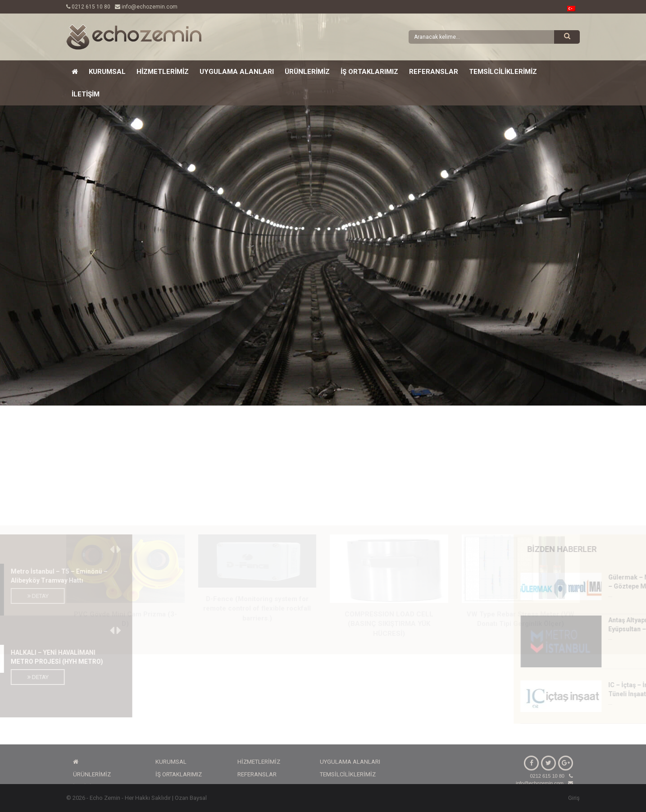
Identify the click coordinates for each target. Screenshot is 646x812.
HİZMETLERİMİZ (163, 72)
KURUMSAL (107, 72)
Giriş (574, 798)
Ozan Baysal (191, 798)
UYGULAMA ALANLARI (237, 72)
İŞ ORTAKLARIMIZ (369, 72)
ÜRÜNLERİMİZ (307, 72)
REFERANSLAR (434, 72)
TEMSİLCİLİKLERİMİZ (503, 72)
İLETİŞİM (86, 94)
